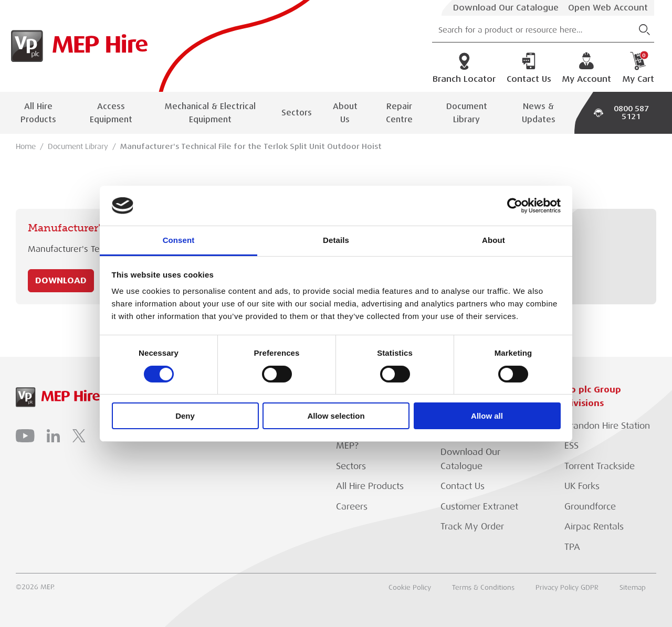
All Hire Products (38, 113)
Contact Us (529, 68)
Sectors (297, 113)
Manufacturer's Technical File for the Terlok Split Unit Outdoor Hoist (251, 146)
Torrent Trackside (600, 466)
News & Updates (539, 113)
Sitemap (633, 588)
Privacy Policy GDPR (567, 588)
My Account (586, 68)
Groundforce (590, 507)
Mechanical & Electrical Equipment (210, 113)
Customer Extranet (479, 507)
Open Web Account (608, 8)
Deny (185, 416)
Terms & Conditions (483, 588)
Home (26, 146)
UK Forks (582, 486)
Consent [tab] (179, 240)
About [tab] (493, 240)
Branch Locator (464, 68)
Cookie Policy (410, 588)
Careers (352, 507)
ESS (571, 446)
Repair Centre (399, 113)
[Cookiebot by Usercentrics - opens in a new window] (515, 206)
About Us (345, 113)
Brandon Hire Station (607, 426)
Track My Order (472, 527)
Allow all (487, 416)
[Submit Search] (644, 30)
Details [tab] (336, 240)
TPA (572, 547)
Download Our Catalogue (506, 8)
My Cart (638, 68)
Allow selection (336, 416)
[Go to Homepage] (76, 46)
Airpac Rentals (594, 527)
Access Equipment (111, 113)
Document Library (467, 113)
